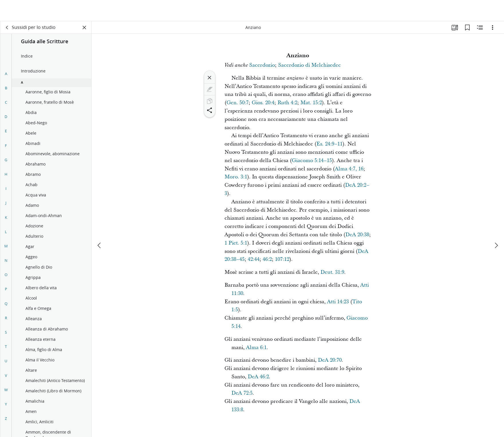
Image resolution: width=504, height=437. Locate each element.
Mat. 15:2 (311, 103)
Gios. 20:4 (263, 103)
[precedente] (100, 224)
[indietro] (7, 27)
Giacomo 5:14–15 (312, 161)
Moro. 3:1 (236, 177)
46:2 (267, 259)
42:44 (254, 259)
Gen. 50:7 (238, 103)
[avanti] (496, 224)
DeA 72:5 (242, 393)
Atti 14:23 (338, 302)
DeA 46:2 (258, 377)
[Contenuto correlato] (480, 27)
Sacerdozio (262, 65)
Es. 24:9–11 (329, 144)
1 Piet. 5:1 (236, 243)
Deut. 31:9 (332, 272)
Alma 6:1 (256, 348)
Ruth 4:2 (287, 103)
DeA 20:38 (357, 235)
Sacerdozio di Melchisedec (309, 65)
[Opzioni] (493, 27)
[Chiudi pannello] (84, 27)
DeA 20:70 (330, 360)
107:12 (282, 259)
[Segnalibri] (467, 27)
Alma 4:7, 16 (349, 169)
